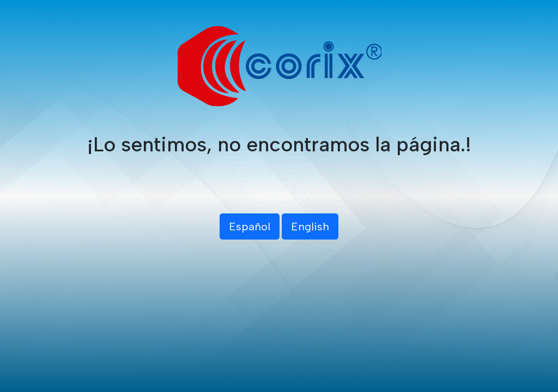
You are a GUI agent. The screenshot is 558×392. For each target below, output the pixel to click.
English (310, 226)
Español (250, 226)
